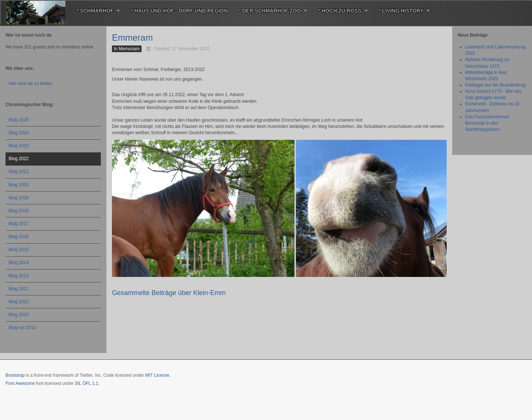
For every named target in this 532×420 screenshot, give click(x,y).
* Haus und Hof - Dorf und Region (179, 11)
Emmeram (132, 38)
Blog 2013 (19, 276)
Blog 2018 (19, 211)
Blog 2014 (19, 262)
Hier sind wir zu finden (31, 84)
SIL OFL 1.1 (86, 383)
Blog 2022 (19, 159)
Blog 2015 (19, 250)
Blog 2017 (19, 224)
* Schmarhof (98, 11)
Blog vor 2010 (23, 328)
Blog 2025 (19, 120)
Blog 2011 (19, 302)
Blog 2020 (19, 185)
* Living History (404, 11)
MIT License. (158, 375)
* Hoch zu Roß (343, 11)
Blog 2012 (19, 289)
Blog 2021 (19, 172)
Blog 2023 (19, 146)
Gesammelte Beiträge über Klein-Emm (169, 293)
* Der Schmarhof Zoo (273, 11)
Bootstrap (15, 375)
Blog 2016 (19, 237)
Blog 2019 (19, 198)
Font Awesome (20, 383)
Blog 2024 (19, 133)
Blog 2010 (19, 315)
